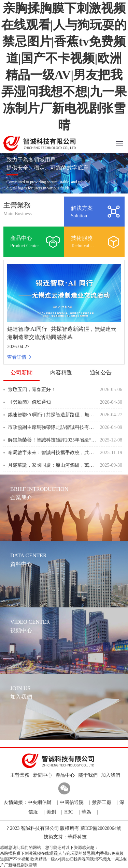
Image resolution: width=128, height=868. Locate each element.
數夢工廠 (102, 802)
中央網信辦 (40, 802)
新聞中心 (41, 775)
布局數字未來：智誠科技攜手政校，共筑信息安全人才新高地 (52, 453)
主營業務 (19, 775)
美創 (51, 812)
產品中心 (64, 775)
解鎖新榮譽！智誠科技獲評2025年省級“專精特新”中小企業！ (52, 440)
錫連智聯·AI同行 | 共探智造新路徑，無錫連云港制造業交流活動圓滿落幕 (52, 415)
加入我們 (109, 775)
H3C (69, 812)
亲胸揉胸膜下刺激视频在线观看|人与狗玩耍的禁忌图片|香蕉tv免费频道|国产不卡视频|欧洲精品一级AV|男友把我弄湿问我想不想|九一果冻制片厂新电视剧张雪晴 (64, 859)
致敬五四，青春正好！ (32, 390)
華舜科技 (77, 837)
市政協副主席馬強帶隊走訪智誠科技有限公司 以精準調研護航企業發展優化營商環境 (52, 427)
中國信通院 (72, 802)
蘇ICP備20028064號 (101, 828)
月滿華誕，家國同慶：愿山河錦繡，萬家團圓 (52, 465)
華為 (86, 812)
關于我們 (87, 775)
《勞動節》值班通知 (29, 402)
